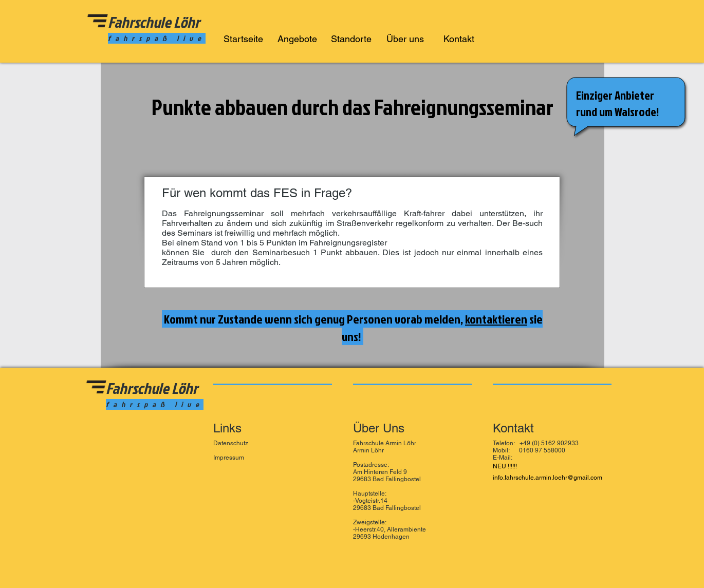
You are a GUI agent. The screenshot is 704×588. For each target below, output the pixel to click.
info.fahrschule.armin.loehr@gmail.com (548, 478)
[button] (297, 37)
